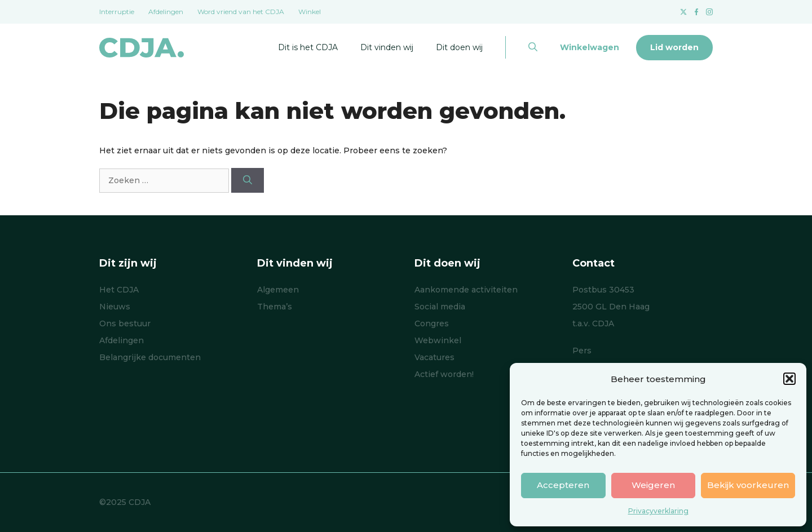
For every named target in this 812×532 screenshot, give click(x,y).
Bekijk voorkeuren (748, 485)
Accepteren (563, 485)
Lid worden (674, 47)
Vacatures (434, 357)
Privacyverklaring (658, 511)
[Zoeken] (248, 180)
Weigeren (653, 485)
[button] (789, 379)
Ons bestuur (125, 323)
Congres (432, 323)
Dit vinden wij (387, 47)
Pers (582, 351)
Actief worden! (444, 374)
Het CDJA (119, 290)
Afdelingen (166, 12)
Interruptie (117, 12)
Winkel (310, 12)
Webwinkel (438, 340)
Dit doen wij (459, 47)
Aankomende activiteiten (466, 290)
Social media (440, 307)
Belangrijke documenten (150, 357)
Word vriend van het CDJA (241, 12)
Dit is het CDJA (308, 47)
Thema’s (275, 307)
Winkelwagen (590, 47)
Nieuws (115, 307)
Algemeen (278, 290)
